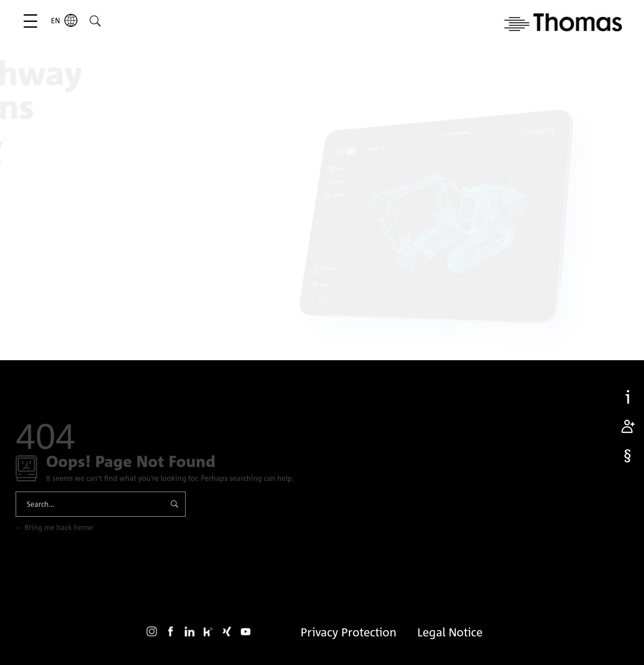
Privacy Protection (349, 632)
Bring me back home (54, 527)
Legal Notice (450, 632)
